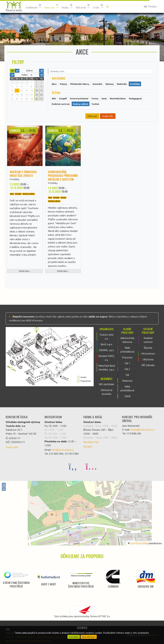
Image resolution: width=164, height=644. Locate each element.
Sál (127, 375)
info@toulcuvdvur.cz (63, 450)
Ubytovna (148, 359)
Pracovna (127, 357)
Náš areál (83, 6)
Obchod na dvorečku (107, 392)
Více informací (89, 637)
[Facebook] (73, 466)
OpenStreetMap (139, 543)
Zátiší (127, 396)
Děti (12, 194)
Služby (67, 6)
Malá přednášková (127, 350)
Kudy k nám (12, 447)
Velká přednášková (127, 388)
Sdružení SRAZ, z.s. (107, 358)
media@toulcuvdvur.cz (142, 430)
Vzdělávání (34, 6)
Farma (63, 198)
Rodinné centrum (148, 340)
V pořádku (74, 637)
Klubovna (127, 381)
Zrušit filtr (108, 116)
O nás (98, 6)
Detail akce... (25, 271)
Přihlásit (150, 6)
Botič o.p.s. (107, 344)
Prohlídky (15, 179)
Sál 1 (127, 363)
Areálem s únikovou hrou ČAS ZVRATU (23, 174)
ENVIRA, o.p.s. (107, 350)
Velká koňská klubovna (127, 340)
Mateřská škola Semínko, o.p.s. (107, 368)
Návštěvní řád (91, 442)
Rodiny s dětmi (29, 194)
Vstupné (88, 447)
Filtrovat (92, 116)
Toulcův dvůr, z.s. (107, 337)
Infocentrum (148, 353)
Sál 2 (127, 369)
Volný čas (52, 6)
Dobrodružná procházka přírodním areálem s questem (63, 175)
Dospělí (18, 194)
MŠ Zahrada (148, 365)
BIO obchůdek (107, 384)
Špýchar (148, 348)
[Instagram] (91, 466)
